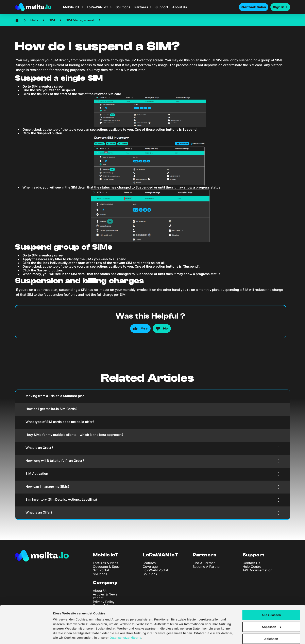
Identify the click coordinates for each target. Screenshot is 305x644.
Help (34, 20)
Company (105, 583)
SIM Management (80, 20)
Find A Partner (204, 563)
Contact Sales (254, 7)
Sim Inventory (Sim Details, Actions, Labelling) (153, 500)
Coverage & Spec (106, 567)
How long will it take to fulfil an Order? (153, 461)
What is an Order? (153, 448)
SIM (52, 20)
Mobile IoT (71, 7)
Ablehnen (271, 626)
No (165, 328)
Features (149, 563)
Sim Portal (101, 570)
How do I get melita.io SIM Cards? (153, 409)
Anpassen (271, 614)
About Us (180, 7)
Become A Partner (207, 567)
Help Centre (252, 567)
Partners (141, 7)
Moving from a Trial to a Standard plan (153, 396)
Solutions (123, 7)
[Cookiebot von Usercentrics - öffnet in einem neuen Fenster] (26, 636)
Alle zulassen (271, 602)
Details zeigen (63, 636)
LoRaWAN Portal (155, 570)
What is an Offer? (153, 513)
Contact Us (251, 563)
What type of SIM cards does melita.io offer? (153, 422)
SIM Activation (153, 474)
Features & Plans (105, 563)
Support (162, 7)
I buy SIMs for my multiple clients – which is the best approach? (153, 435)
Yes (144, 328)
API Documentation (257, 570)
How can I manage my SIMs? (153, 487)
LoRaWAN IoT (98, 7)
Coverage (150, 567)
